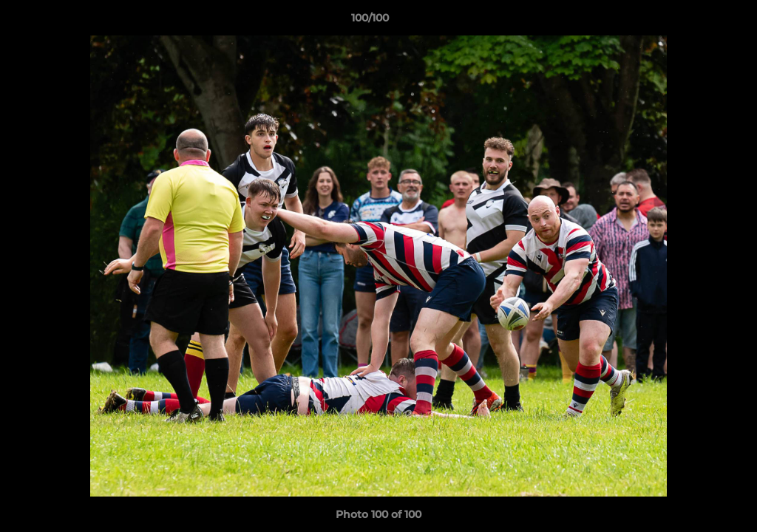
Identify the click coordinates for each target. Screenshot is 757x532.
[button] (695, 21)
